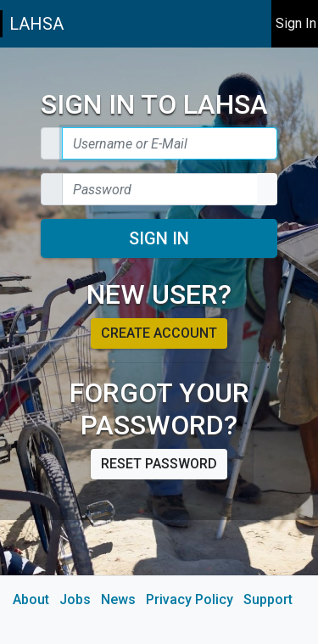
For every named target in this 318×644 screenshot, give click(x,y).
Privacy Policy (190, 599)
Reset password (159, 464)
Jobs (75, 599)
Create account (159, 333)
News (118, 599)
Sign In (159, 238)
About (31, 599)
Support (268, 599)
